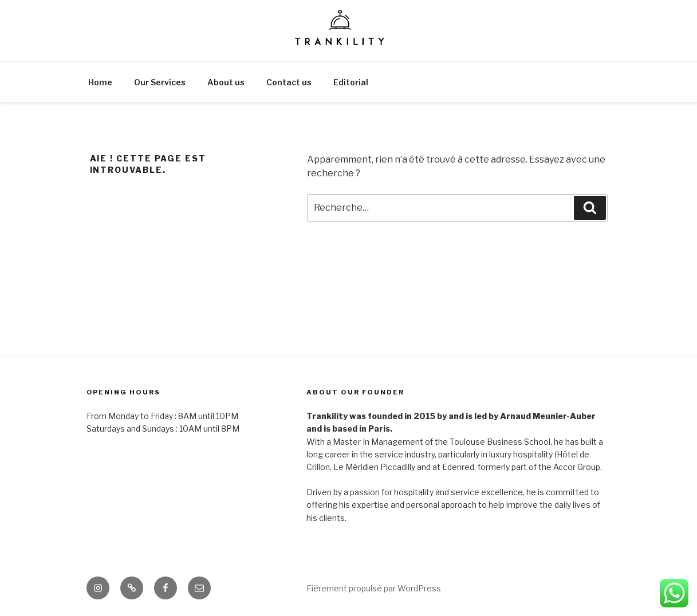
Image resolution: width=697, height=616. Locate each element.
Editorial (351, 82)
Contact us (289, 82)
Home (100, 82)
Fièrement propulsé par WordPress (374, 588)
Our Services (160, 82)
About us (226, 82)
